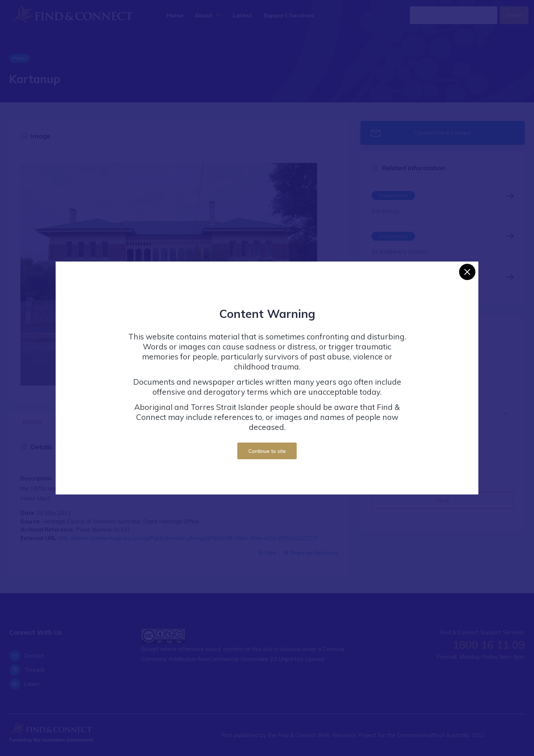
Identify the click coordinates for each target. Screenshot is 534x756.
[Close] (467, 272)
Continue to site (267, 451)
